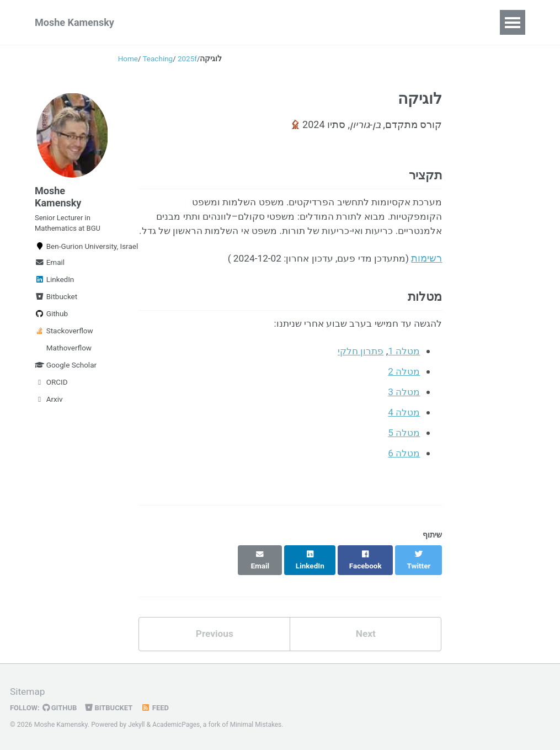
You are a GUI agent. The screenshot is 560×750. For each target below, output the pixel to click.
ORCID (51, 388)
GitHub (62, 708)
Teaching (292, 22)
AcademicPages (178, 725)
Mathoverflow (68, 354)
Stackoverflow (64, 337)
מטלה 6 (404, 472)
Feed (159, 708)
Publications (181, 22)
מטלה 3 (404, 413)
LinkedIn (54, 285)
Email (50, 268)
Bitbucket (56, 302)
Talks (240, 22)
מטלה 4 (404, 432)
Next (366, 643)
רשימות (426, 277)
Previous (214, 643)
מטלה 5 (404, 452)
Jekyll (137, 725)
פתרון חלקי (358, 373)
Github (51, 320)
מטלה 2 (404, 393)
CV (338, 22)
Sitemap (28, 692)
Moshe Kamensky (74, 22)
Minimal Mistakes (260, 725)
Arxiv (49, 405)
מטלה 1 (404, 373)
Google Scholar (66, 371)
